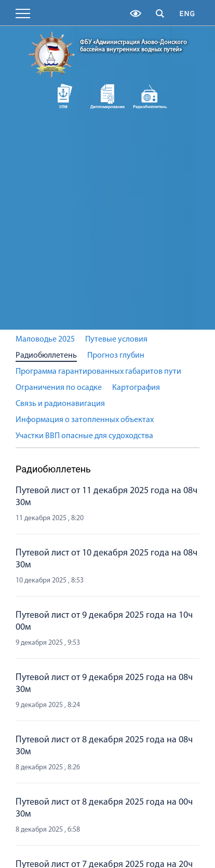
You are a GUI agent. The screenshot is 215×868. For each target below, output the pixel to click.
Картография (136, 388)
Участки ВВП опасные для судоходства (84, 436)
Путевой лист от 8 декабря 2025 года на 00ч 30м (104, 808)
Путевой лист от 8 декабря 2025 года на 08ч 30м (104, 746)
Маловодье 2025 (45, 340)
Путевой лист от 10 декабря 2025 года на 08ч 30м (106, 559)
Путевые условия (116, 340)
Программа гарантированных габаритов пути (98, 372)
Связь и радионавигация (60, 404)
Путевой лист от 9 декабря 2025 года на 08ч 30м (104, 684)
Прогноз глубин (116, 356)
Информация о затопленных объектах (85, 420)
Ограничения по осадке (59, 388)
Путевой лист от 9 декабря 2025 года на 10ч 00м (104, 621)
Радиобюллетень (46, 356)
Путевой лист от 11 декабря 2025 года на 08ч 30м (106, 497)
